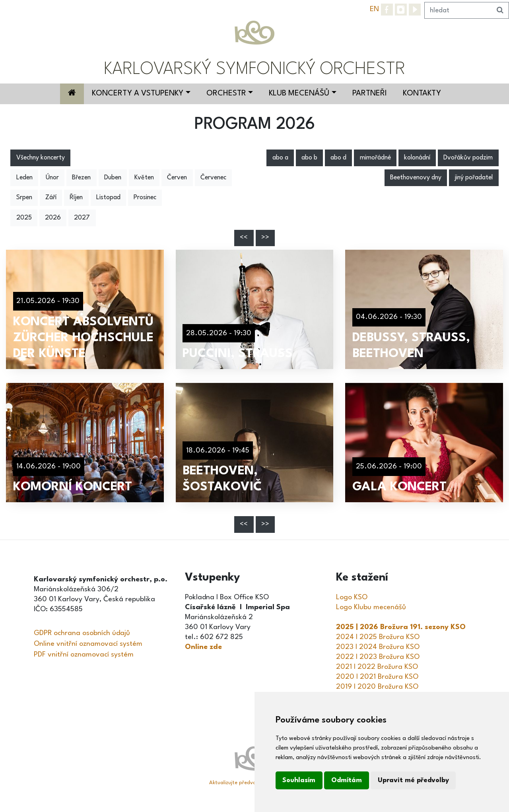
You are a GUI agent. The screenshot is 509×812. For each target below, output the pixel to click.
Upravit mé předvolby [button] (413, 780)
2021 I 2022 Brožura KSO (377, 667)
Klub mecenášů (299, 93)
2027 (82, 218)
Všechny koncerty (41, 158)
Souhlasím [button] (299, 780)
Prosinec (145, 198)
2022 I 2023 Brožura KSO (378, 657)
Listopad (108, 198)
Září (51, 198)
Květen (144, 178)
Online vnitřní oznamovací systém (88, 644)
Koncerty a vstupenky (138, 93)
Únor (52, 178)
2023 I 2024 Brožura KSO (378, 647)
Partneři (370, 93)
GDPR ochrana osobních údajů (82, 633)
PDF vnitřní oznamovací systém (84, 655)
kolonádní (417, 158)
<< (244, 238)
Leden (24, 178)
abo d (338, 158)
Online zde (203, 647)
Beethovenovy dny (416, 178)
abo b (309, 158)
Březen (81, 178)
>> (265, 238)
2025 (24, 218)
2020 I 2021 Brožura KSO (377, 677)
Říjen (76, 198)
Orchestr (226, 93)
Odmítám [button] (347, 780)
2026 (53, 218)
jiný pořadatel (474, 178)
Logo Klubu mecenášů (371, 607)
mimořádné (375, 158)
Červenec (213, 178)
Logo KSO (352, 597)
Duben (113, 178)
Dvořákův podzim (468, 158)
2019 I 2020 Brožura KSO (377, 687)
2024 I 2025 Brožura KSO (378, 637)
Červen (177, 178)
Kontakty (422, 93)
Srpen (24, 198)
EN (374, 9)
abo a (280, 158)
